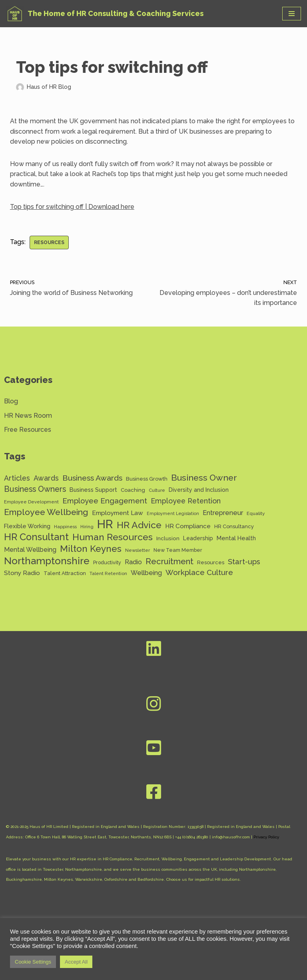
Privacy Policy (266, 837)
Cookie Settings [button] (33, 962)
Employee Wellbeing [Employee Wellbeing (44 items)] (46, 512)
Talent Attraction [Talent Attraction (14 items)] (65, 573)
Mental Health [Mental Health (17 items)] (236, 538)
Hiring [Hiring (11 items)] (87, 527)
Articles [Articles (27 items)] (17, 478)
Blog (11, 401)
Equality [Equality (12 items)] (256, 513)
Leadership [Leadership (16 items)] (198, 538)
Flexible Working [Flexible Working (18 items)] (27, 526)
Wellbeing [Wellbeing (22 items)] (146, 573)
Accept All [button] (76, 962)
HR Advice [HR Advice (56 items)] (139, 525)
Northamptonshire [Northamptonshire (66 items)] (47, 561)
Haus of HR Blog (49, 87)
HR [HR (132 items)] (105, 524)
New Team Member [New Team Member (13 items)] (178, 550)
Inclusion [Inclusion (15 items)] (168, 538)
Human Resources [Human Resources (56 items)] (113, 537)
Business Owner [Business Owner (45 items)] (204, 478)
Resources (49, 242)
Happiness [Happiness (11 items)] (65, 527)
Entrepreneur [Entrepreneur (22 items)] (223, 513)
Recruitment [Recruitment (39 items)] (169, 561)
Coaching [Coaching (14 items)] (133, 490)
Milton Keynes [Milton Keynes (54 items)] (91, 549)
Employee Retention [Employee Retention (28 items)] (186, 501)
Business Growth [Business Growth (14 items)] (147, 479)
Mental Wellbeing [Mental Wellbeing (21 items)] (30, 550)
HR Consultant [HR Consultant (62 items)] (36, 537)
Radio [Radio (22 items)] (133, 562)
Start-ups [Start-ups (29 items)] (244, 562)
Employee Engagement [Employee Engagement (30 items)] (105, 501)
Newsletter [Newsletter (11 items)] (138, 550)
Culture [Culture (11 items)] (157, 490)
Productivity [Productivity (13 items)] (107, 562)
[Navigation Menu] (292, 14)
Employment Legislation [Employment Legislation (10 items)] (173, 513)
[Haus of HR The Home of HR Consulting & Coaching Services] (105, 14)
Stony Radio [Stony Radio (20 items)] (22, 573)
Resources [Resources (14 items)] (211, 562)
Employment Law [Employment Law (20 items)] (118, 513)
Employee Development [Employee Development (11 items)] (31, 502)
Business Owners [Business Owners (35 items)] (35, 489)
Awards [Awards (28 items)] (46, 478)
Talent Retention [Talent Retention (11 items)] (108, 573)
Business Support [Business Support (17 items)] (93, 490)
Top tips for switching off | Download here (72, 207)
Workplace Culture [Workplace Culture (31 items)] (199, 572)
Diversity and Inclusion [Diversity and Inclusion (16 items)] (199, 490)
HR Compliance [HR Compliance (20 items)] (188, 526)
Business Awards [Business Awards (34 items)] (92, 478)
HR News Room (28, 416)
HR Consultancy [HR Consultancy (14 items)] (234, 526)
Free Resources (28, 430)
